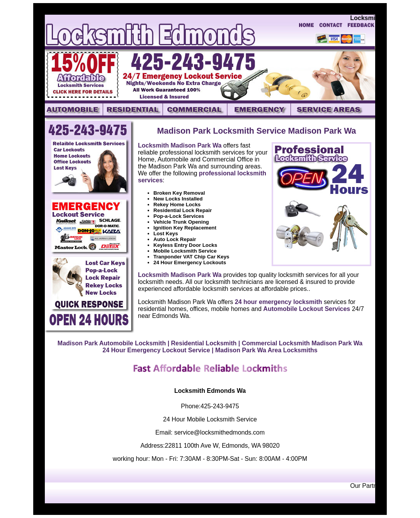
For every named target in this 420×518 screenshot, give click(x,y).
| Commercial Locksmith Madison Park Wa (300, 343)
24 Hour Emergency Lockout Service (156, 350)
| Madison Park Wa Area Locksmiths (265, 350)
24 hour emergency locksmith (279, 302)
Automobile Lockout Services (307, 309)
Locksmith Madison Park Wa (180, 145)
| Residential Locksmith (202, 343)
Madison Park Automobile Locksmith (112, 343)
